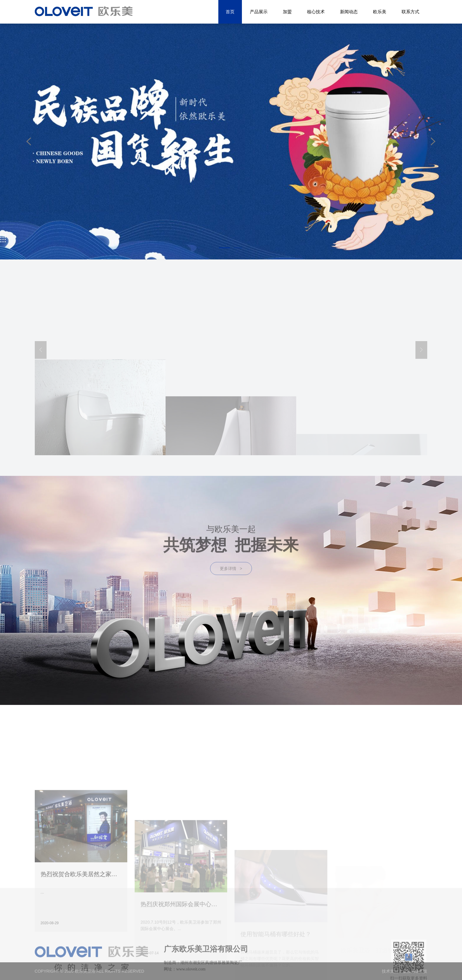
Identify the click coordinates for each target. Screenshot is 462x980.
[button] (225, 248)
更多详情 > (231, 586)
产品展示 (259, 12)
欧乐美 (380, 12)
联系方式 (410, 12)
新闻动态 (349, 12)
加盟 (287, 12)
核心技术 (316, 12)
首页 (230, 12)
